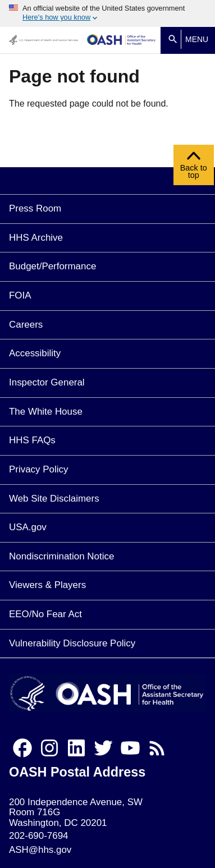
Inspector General (47, 382)
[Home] (122, 40)
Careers (26, 325)
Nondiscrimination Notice (61, 556)
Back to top (194, 168)
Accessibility (35, 353)
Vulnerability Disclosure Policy (72, 643)
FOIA (20, 295)
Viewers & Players (47, 585)
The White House (46, 412)
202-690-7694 (38, 836)
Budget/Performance (52, 266)
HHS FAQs (32, 440)
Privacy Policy (38, 469)
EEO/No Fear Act (45, 614)
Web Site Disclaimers (54, 499)
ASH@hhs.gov (40, 850)
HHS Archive (36, 238)
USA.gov (28, 527)
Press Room (35, 208)
